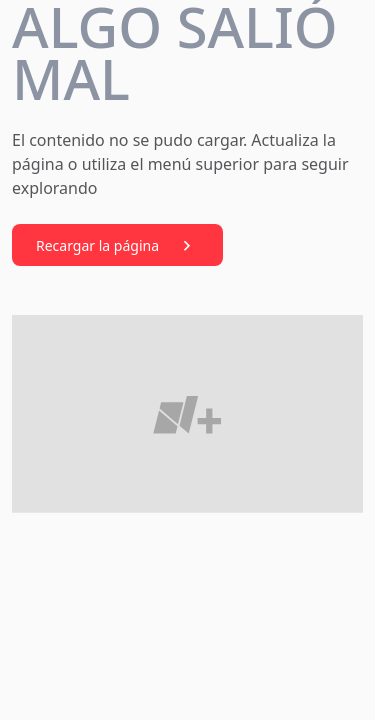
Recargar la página (117, 246)
